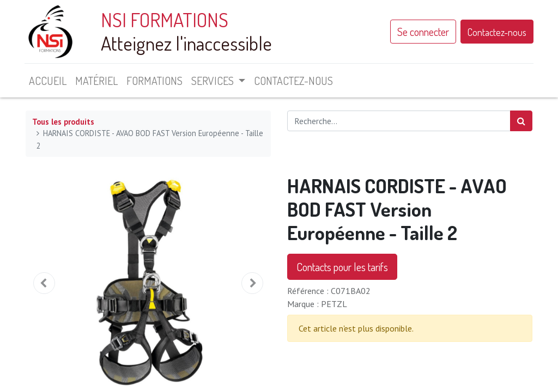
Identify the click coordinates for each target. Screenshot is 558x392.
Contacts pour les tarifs (342, 267)
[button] (44, 283)
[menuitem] (49, 81)
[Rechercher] (521, 121)
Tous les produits (63, 122)
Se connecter (422, 32)
